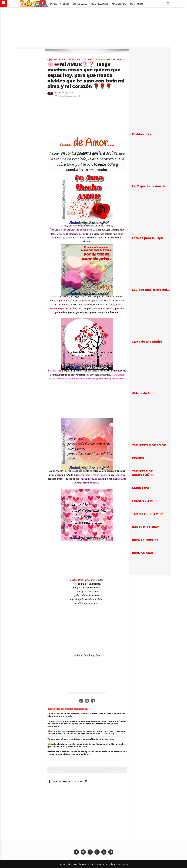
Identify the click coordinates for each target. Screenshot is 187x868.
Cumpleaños (100, 4)
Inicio (54, 4)
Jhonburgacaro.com (119, 864)
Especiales (81, 4)
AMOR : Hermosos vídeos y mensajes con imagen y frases (87, 59)
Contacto (136, 4)
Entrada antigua (56, 771)
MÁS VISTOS (120, 4)
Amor (56, 59)
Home (50, 59)
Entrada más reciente (116, 771)
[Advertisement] (94, 28)
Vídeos (65, 4)
